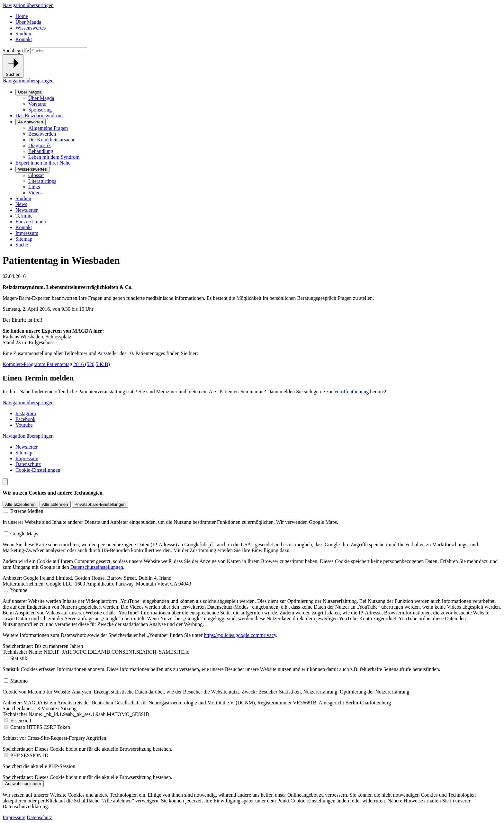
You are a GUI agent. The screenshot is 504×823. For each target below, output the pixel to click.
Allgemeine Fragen (48, 128)
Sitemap (24, 239)
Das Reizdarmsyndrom (39, 116)
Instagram (26, 413)
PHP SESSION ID (29, 755)
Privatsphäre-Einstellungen (100, 504)
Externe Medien (27, 511)
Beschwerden (42, 134)
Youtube (24, 425)
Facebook (25, 419)
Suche (22, 245)
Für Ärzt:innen (31, 222)
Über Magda (28, 22)
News (21, 204)
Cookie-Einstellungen (38, 470)
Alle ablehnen (55, 504)
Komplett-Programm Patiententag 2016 (56, 364)
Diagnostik (40, 145)
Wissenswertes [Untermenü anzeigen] (32, 169)
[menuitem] (258, 101)
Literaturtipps (42, 181)
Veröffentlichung (351, 392)
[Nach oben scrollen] (5, 482)
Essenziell (21, 721)
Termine (24, 216)
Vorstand (37, 104)
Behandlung (41, 151)
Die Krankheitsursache (52, 140)
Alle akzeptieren (20, 504)
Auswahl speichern (23, 784)
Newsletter (27, 210)
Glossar (36, 175)
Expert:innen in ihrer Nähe (43, 163)
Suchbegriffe (16, 51)
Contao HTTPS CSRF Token (40, 727)
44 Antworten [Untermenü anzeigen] (31, 122)
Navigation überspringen (28, 5)
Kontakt (24, 39)
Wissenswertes (31, 28)
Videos (35, 193)
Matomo (19, 681)
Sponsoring (40, 110)
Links (34, 187)
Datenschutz (28, 464)
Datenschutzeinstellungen (97, 567)
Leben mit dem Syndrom (54, 157)
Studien (23, 34)
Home (22, 16)
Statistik (19, 658)
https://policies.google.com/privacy (240, 635)
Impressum (27, 233)
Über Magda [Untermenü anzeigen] (30, 92)
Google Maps (24, 534)
